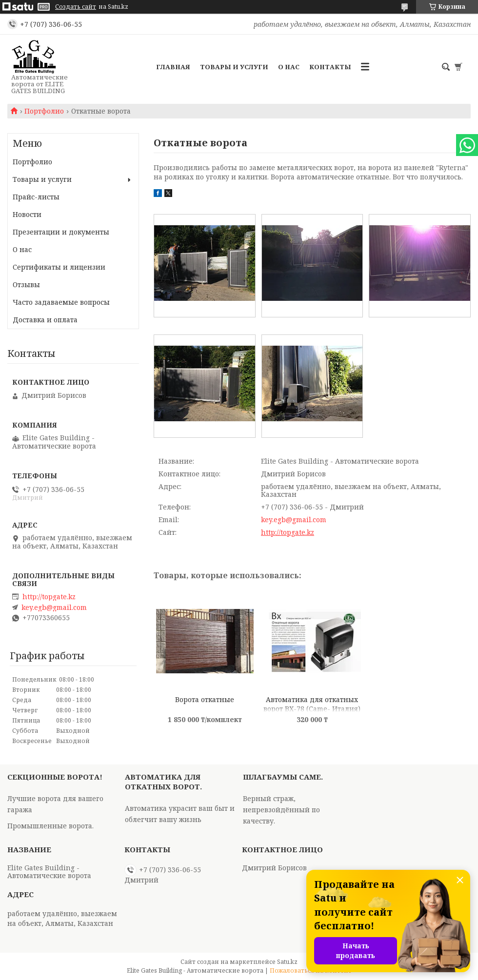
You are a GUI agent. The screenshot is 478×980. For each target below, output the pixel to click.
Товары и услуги (234, 67)
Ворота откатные (205, 699)
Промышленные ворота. (50, 826)
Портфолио (44, 111)
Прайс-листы (36, 197)
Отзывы (26, 284)
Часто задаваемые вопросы (61, 302)
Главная (173, 67)
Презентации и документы (61, 232)
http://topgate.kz (288, 532)
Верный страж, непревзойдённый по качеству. (281, 810)
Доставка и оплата (45, 320)
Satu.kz (287, 962)
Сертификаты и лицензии (59, 267)
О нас (289, 67)
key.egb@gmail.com (294, 519)
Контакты (330, 67)
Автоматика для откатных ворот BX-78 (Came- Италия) (312, 704)
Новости (27, 214)
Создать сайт (76, 7)
